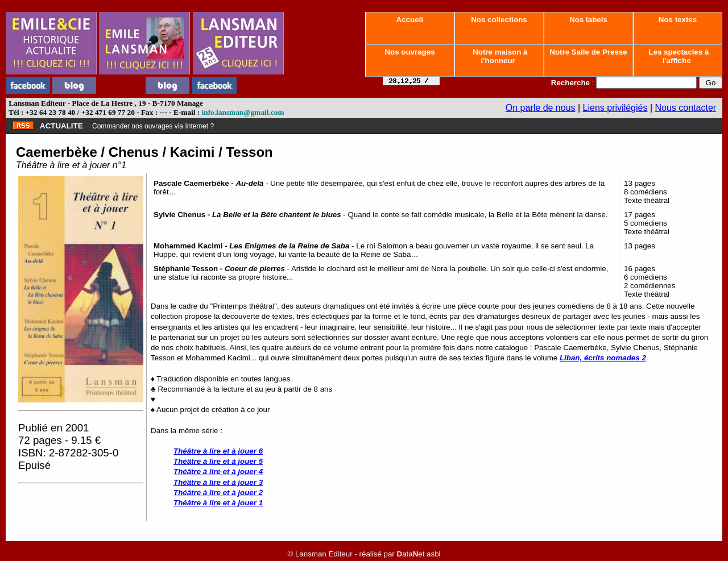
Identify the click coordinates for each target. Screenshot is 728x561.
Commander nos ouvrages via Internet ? (153, 126)
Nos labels (588, 20)
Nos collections (499, 20)
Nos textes (678, 20)
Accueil (409, 20)
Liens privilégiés (615, 108)
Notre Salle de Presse (589, 52)
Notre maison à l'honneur (499, 56)
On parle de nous (541, 108)
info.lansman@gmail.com (243, 112)
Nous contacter (686, 108)
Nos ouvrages (410, 52)
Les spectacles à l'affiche (678, 56)
